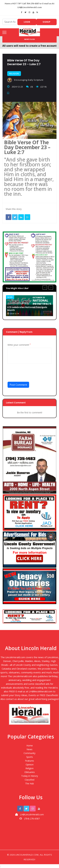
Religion (14, 74)
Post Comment (18, 385)
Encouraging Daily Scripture (25, 80)
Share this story (14, 209)
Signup (46, 22)
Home (30, 746)
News (10, 297)
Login (27, 22)
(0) (29, 86)
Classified (29, 780)
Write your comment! (19, 345)
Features (29, 761)
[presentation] (31, 374)
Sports (30, 757)
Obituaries (30, 772)
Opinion (30, 765)
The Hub (29, 783)
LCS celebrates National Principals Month (27, 309)
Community (29, 753)
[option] (29, 306)
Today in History (30, 776)
